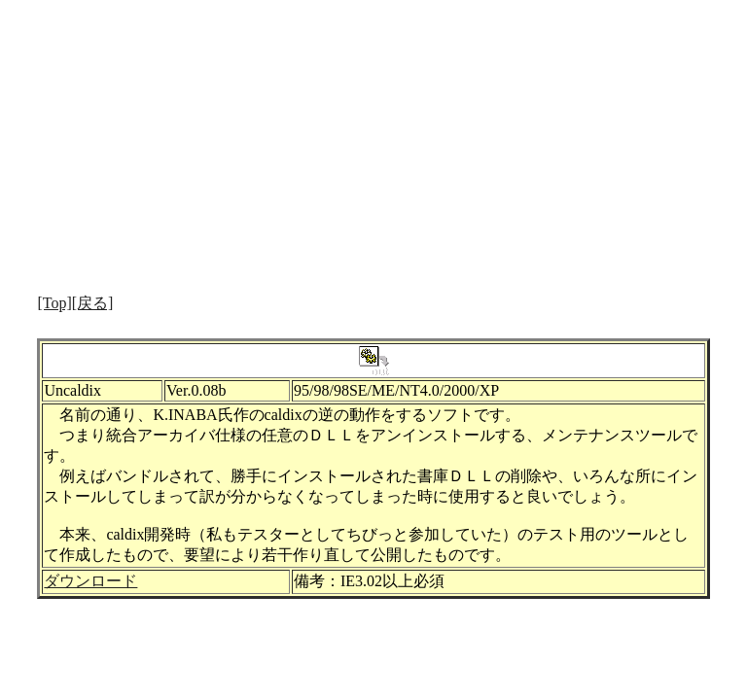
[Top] (54, 303)
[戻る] (93, 303)
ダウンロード (90, 581)
